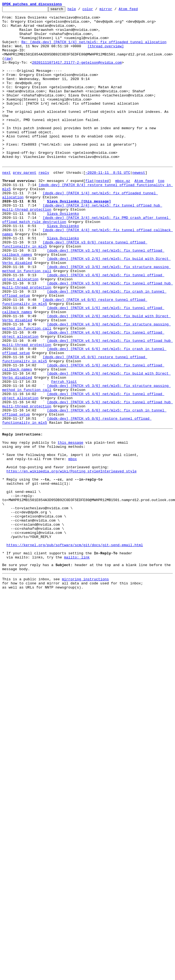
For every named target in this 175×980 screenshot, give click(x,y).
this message (71, 527)
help (80, 10)
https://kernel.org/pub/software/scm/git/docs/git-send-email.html (75, 650)
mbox (73, 546)
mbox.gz (123, 214)
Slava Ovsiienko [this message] (79, 239)
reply (44, 204)
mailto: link (77, 664)
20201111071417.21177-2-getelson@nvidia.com (77, 74)
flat (90, 214)
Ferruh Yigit (64, 455)
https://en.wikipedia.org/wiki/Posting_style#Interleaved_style (72, 561)
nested (102, 214)
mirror (114, 10)
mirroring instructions (85, 689)
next (6, 204)
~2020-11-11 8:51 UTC (108, 204)
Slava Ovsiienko (63, 254)
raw (8, 69)
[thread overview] (106, 54)
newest (139, 204)
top (161, 214)
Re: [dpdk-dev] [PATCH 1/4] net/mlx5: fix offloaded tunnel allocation (94, 49)
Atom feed (137, 10)
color (96, 10)
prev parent (25, 204)
